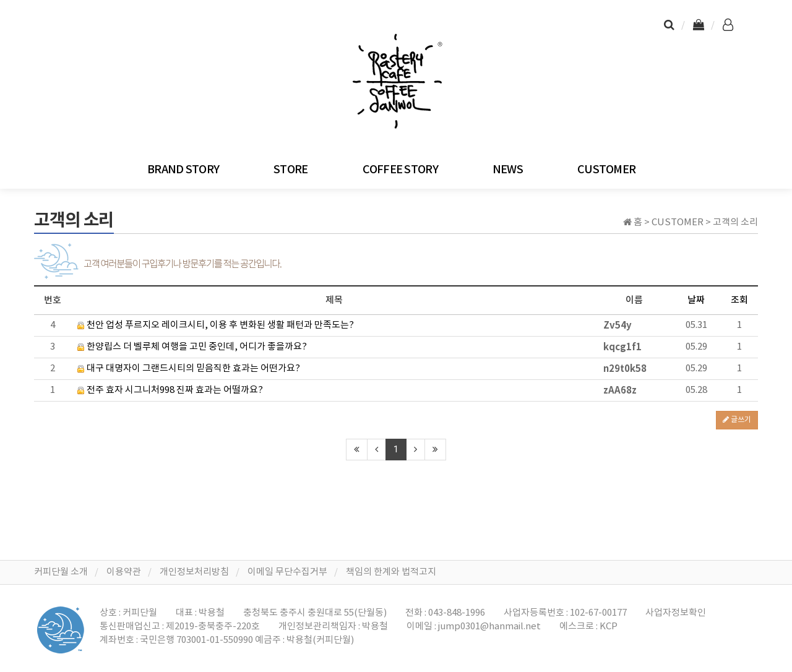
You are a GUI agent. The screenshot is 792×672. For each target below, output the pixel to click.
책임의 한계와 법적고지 (391, 572)
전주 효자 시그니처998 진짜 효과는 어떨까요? (170, 390)
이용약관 (124, 572)
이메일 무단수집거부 (287, 572)
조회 (739, 300)
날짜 (696, 300)
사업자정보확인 (676, 613)
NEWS (508, 170)
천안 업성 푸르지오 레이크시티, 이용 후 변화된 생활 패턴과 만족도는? (216, 325)
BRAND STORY (183, 170)
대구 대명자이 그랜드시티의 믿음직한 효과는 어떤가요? (189, 368)
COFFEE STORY (400, 170)
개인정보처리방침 (194, 572)
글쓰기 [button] (737, 420)
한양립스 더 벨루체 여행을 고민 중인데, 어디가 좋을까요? (192, 347)
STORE (291, 170)
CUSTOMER (606, 170)
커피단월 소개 (61, 572)
